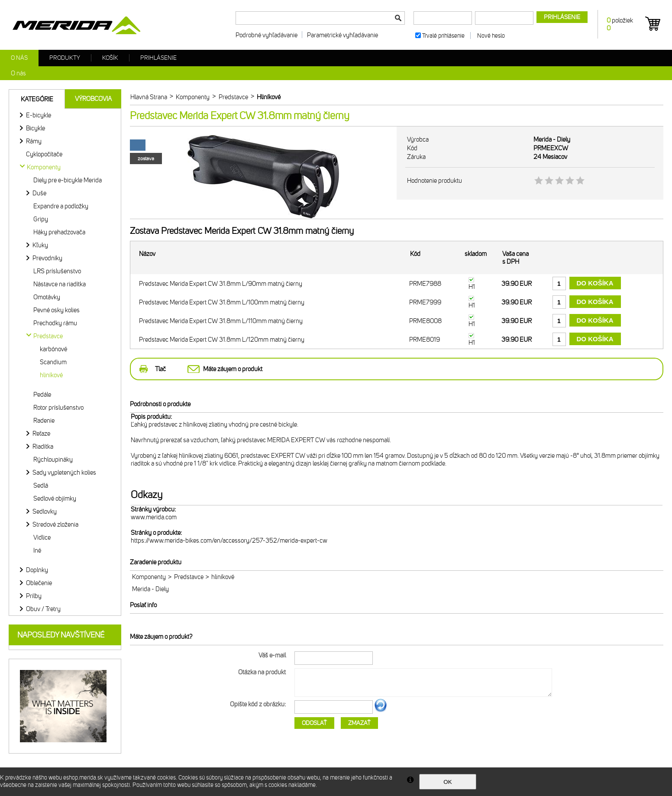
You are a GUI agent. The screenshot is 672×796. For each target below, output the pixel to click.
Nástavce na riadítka (60, 284)
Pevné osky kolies (57, 310)
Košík (110, 58)
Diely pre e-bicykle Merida (68, 180)
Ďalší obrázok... (381, 711)
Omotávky (47, 297)
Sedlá (41, 485)
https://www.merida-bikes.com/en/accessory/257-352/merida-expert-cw (229, 540)
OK (447, 782)
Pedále (42, 395)
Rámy (34, 141)
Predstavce (189, 577)
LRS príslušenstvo (57, 271)
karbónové (53, 349)
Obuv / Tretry (43, 609)
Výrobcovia (93, 99)
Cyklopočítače (44, 154)
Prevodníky (47, 258)
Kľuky (40, 245)
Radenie (44, 421)
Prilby (34, 596)
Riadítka (43, 447)
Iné (37, 550)
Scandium (53, 362)
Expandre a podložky (61, 206)
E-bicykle (39, 115)
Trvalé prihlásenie (443, 36)
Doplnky (37, 570)
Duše (39, 193)
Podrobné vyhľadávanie (267, 35)
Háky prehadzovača (59, 232)
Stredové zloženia (55, 524)
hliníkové (51, 375)
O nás (19, 58)
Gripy (41, 219)
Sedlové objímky (55, 498)
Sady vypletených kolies (64, 472)
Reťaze (41, 434)
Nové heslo (491, 36)
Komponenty (149, 577)
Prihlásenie (158, 58)
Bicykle (36, 128)
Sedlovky (45, 511)
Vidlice (42, 537)
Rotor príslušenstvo (58, 408)
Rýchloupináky (53, 459)
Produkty (65, 58)
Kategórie (37, 99)
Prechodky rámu (55, 323)
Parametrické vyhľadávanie (342, 35)
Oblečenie (39, 583)
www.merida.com (154, 517)
